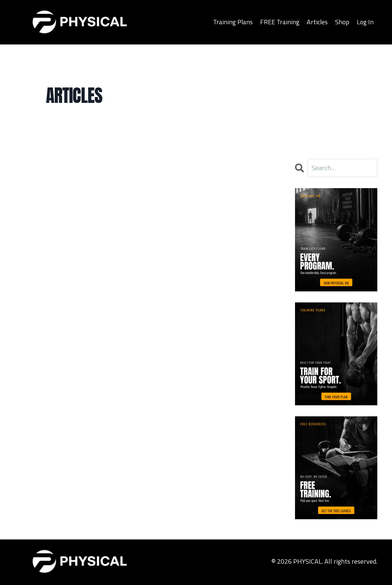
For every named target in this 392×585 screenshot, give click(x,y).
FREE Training (279, 22)
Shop (342, 22)
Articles (317, 22)
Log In (365, 22)
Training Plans (232, 22)
